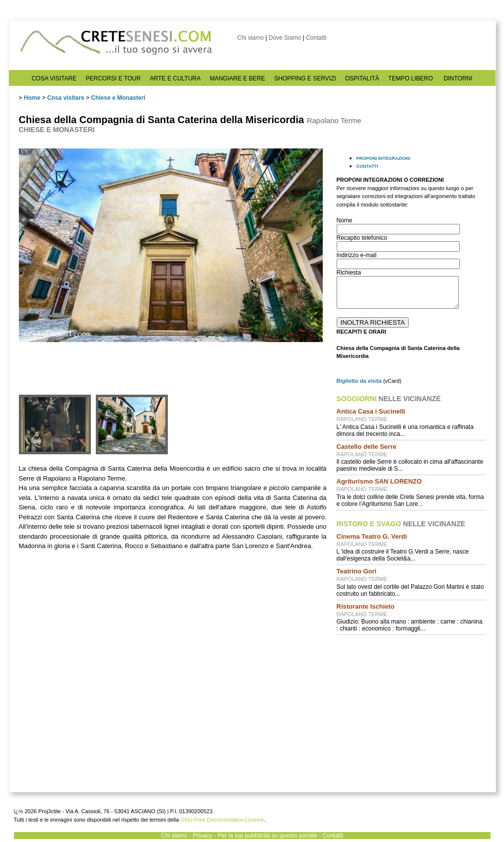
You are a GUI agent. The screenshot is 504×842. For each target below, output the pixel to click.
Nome (345, 220)
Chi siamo (251, 38)
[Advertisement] (408, 706)
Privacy (202, 836)
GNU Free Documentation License (222, 820)
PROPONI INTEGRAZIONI (384, 158)
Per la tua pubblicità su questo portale (267, 836)
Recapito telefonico (362, 238)
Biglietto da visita (359, 381)
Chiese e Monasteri (118, 98)
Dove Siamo (285, 38)
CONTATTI (367, 166)
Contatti (316, 38)
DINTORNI (458, 78)
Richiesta (349, 273)
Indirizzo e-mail (357, 255)
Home (32, 98)
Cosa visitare (66, 98)
